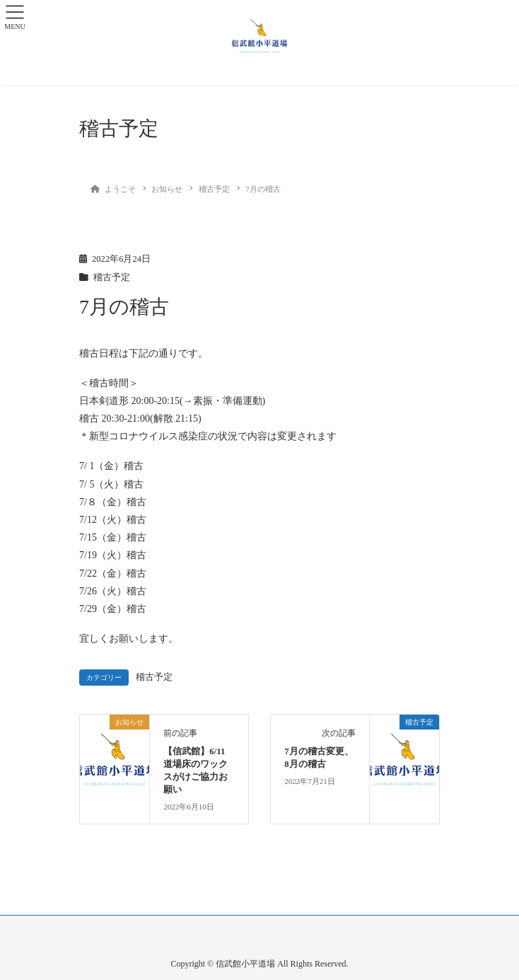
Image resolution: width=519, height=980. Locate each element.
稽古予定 (112, 277)
